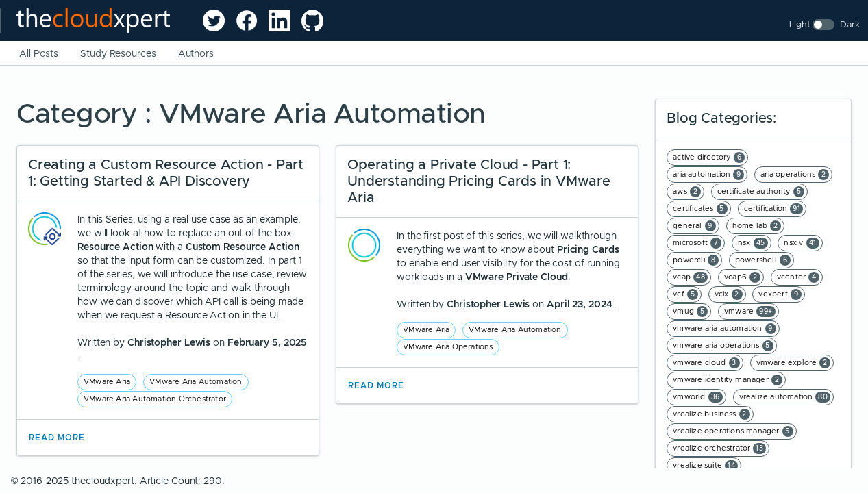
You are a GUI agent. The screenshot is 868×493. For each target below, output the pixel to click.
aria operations (795, 175)
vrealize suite (705, 466)
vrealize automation (785, 397)
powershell (763, 260)
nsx (753, 243)
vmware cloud (706, 363)
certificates (700, 209)
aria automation (708, 175)
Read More (57, 438)
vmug (690, 312)
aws (687, 192)
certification (774, 209)
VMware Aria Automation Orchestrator (155, 399)
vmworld (697, 397)
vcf (685, 294)
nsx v (801, 243)
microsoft (697, 243)
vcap (690, 277)
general (694, 226)
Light (800, 24)
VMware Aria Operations (448, 346)
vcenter (798, 277)
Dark (850, 24)
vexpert (780, 294)
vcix (729, 294)
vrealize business (711, 414)
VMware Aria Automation (196, 381)
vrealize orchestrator (719, 448)
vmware (750, 312)
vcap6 (742, 277)
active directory (709, 157)
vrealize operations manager (733, 431)
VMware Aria (107, 381)
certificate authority (761, 192)
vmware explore (794, 363)
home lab (757, 226)
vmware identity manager (728, 380)
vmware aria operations (723, 346)
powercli (696, 260)
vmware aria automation (724, 329)
